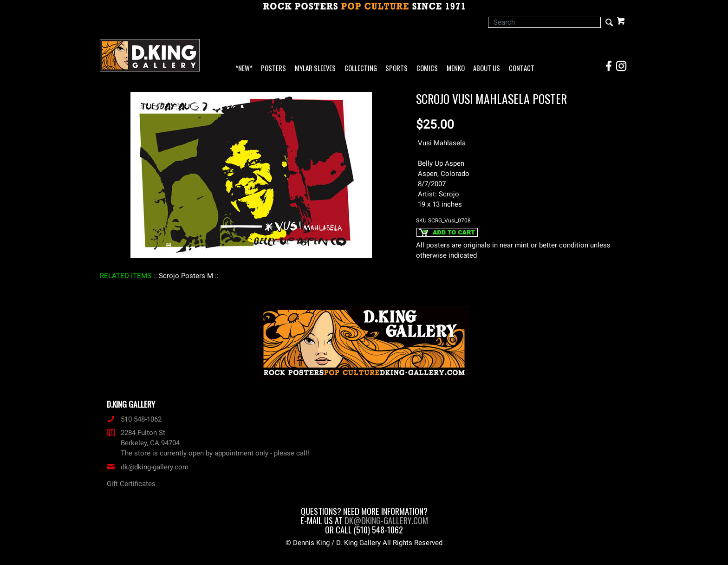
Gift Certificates (131, 484)
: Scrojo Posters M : (186, 276)
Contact (522, 68)
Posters (273, 68)
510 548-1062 (134, 419)
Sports (396, 68)
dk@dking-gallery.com (148, 467)
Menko (456, 68)
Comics (427, 68)
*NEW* (244, 68)
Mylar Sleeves (315, 68)
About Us (487, 68)
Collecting (361, 68)
